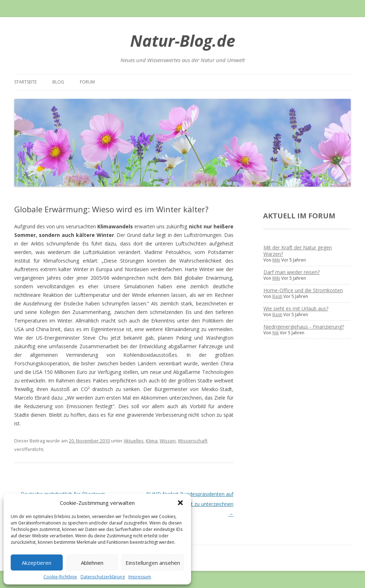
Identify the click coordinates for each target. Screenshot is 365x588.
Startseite (25, 82)
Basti (277, 296)
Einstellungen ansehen (153, 563)
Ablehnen (92, 563)
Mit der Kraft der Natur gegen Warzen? (298, 251)
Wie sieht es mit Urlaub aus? (296, 308)
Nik (276, 333)
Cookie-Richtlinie (60, 577)
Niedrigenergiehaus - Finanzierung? (304, 327)
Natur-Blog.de (183, 40)
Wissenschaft (193, 441)
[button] (180, 503)
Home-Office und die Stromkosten (303, 290)
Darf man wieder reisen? (292, 272)
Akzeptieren (37, 563)
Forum (87, 82)
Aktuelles (134, 441)
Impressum (140, 577)
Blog (58, 82)
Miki (276, 260)
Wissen (168, 441)
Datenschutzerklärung (103, 577)
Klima (152, 441)
